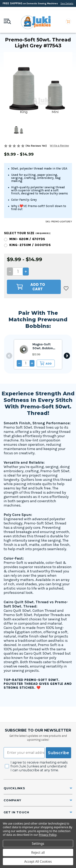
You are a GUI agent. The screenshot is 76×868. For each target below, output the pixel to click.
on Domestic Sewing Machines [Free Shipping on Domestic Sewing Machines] (38, 3)
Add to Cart (31, 287)
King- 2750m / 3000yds (30, 245)
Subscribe (58, 753)
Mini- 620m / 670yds (27, 239)
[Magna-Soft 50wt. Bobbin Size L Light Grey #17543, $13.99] (24, 349)
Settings (38, 844)
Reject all (38, 852)
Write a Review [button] (59, 146)
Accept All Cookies (38, 861)
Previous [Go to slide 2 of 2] (9, 356)
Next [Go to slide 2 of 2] (67, 356)
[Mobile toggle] (7, 21)
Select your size (27, 233)
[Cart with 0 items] (68, 22)
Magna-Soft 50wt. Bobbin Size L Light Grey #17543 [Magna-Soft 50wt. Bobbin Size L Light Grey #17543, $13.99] (45, 346)
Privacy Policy (48, 835)
